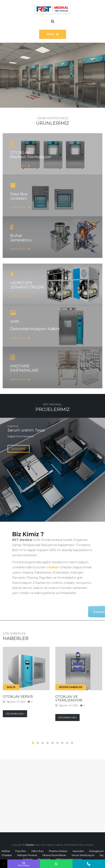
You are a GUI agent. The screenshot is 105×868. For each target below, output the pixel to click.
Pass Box (21, 851)
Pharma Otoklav (58, 851)
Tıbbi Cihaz (37, 851)
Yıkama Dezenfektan (54, 855)
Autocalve (78, 851)
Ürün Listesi (32, 161)
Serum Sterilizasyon (83, 855)
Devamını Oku (15, 714)
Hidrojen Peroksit (27, 855)
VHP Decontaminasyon (69, 859)
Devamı (59, 612)
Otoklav (30, 845)
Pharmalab (44, 859)
